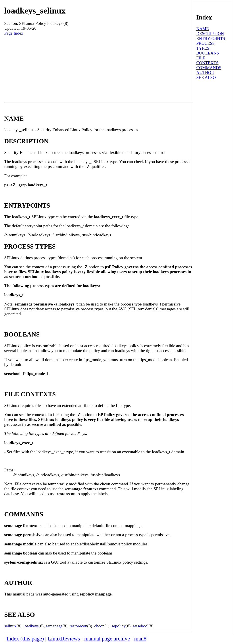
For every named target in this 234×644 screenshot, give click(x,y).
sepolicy (119, 626)
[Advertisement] (98, 69)
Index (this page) (25, 639)
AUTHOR (205, 73)
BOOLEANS (208, 53)
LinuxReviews (64, 639)
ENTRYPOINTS (211, 38)
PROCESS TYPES (206, 46)
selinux (10, 626)
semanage (54, 626)
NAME (203, 29)
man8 (140, 639)
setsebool (141, 626)
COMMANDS (209, 68)
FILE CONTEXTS (207, 60)
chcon (99, 626)
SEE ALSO (206, 77)
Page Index (14, 33)
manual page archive (107, 639)
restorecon (78, 626)
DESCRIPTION (210, 34)
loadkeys (31, 626)
